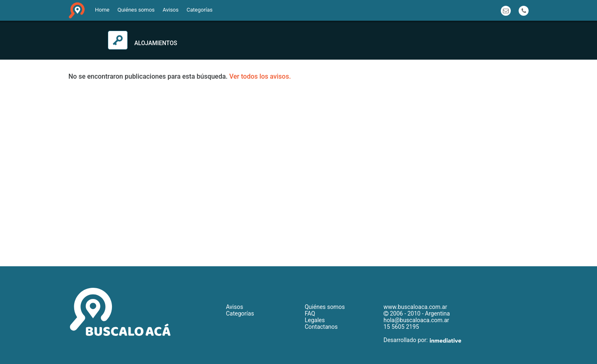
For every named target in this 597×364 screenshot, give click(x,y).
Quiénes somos (136, 10)
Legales (315, 320)
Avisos (170, 10)
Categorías (200, 10)
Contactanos (321, 327)
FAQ (310, 313)
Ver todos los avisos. (260, 76)
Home (102, 10)
